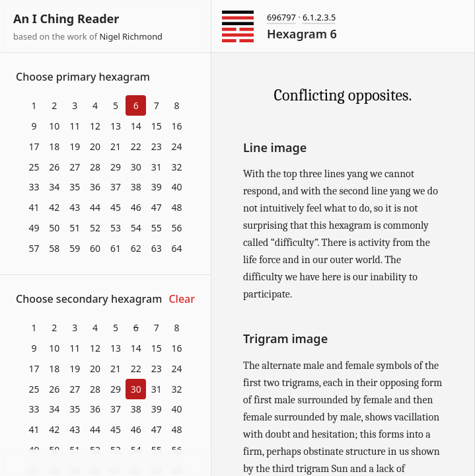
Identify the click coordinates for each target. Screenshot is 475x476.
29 (116, 167)
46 (136, 207)
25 (34, 167)
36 (95, 187)
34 (54, 187)
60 (95, 248)
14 (136, 126)
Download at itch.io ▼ (105, 463)
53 (116, 228)
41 (34, 207)
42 (54, 207)
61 (116, 248)
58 (54, 248)
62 (136, 248)
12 (95, 126)
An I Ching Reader (66, 19)
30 (136, 167)
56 (177, 228)
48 (177, 207)
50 (54, 228)
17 (34, 146)
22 (136, 146)
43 (75, 207)
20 (95, 146)
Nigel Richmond (131, 36)
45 (116, 207)
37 (116, 187)
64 (177, 248)
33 (34, 187)
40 (177, 187)
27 (75, 167)
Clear (182, 299)
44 (95, 207)
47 (157, 207)
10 (54, 126)
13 (116, 126)
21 (116, 146)
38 (136, 187)
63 (157, 248)
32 (177, 167)
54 (136, 228)
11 (75, 126)
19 (75, 146)
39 (157, 187)
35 (75, 187)
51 (75, 228)
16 (177, 126)
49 (34, 228)
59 (75, 248)
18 (54, 146)
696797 (281, 17)
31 (157, 167)
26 (54, 167)
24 (177, 146)
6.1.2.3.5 (319, 17)
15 (157, 126)
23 (157, 146)
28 (95, 167)
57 (34, 248)
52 (95, 228)
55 (157, 228)
